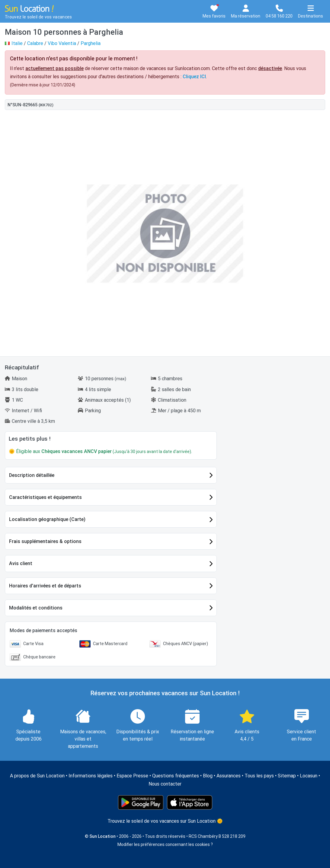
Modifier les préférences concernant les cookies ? (165, 844)
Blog (208, 776)
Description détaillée (32, 475)
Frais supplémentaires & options (45, 541)
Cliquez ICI (194, 77)
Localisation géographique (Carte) (47, 519)
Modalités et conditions (36, 608)
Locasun (309, 776)
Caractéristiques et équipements (45, 497)
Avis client (21, 563)
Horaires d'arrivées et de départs (45, 586)
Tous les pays (259, 776)
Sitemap (287, 776)
